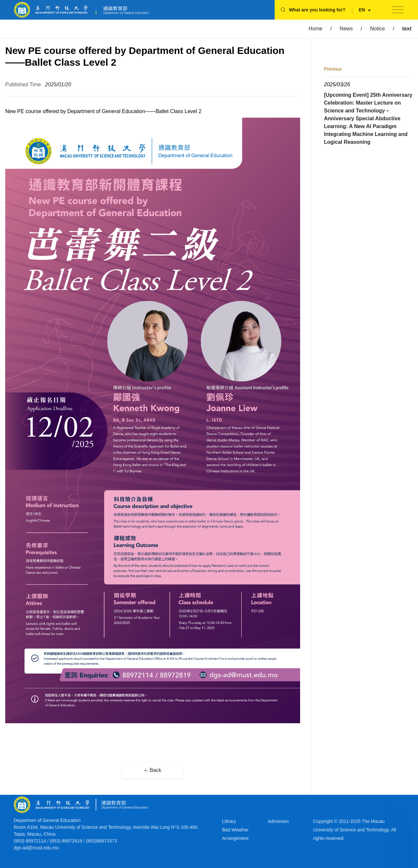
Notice (377, 29)
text (407, 29)
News (346, 29)
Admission (278, 821)
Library (229, 821)
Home (316, 29)
